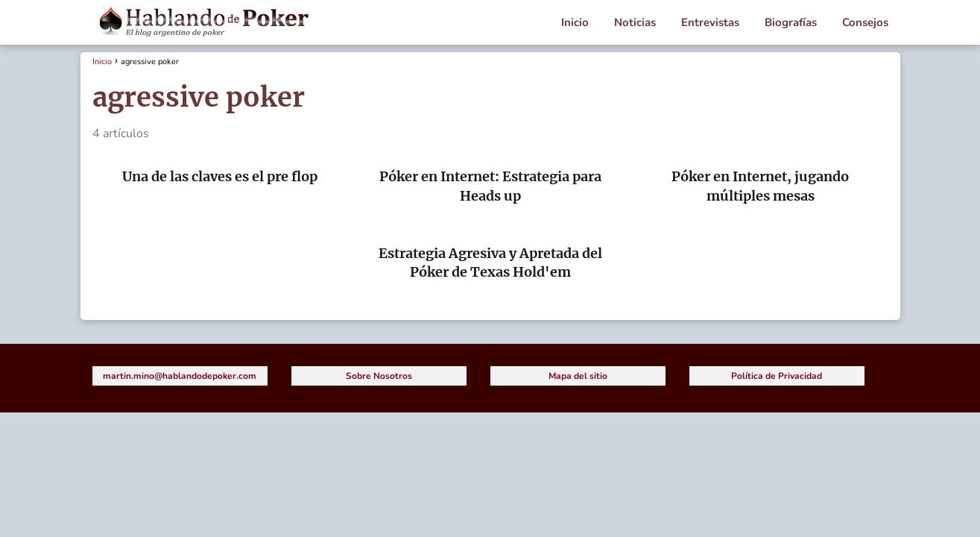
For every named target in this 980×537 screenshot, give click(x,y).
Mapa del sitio (578, 376)
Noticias (635, 22)
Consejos (865, 22)
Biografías (791, 22)
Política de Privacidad (777, 376)
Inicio (575, 22)
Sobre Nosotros (379, 376)
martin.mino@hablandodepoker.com (180, 376)
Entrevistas (710, 22)
